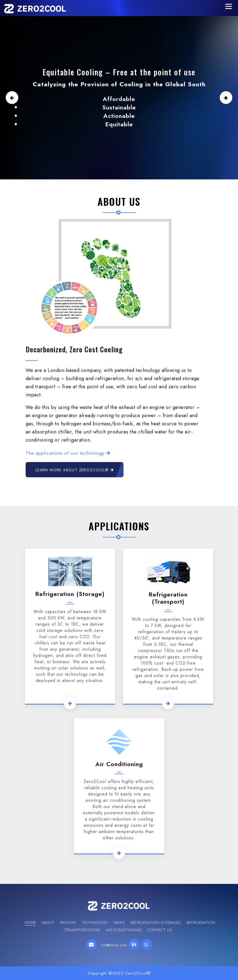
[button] (12, 98)
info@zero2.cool (114, 945)
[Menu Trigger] (229, 6)
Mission (68, 923)
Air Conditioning (124, 930)
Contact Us (160, 930)
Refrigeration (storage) (70, 780)
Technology (95, 923)
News (119, 923)
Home (30, 923)
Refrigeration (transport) (168, 784)
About (48, 923)
